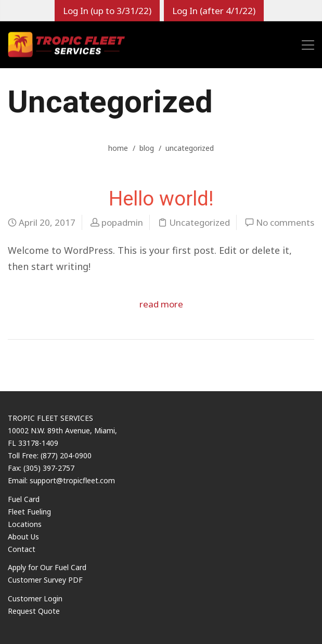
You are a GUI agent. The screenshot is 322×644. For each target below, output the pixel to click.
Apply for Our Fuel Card (47, 567)
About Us (23, 537)
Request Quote (34, 611)
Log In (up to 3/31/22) (107, 11)
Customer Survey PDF (45, 580)
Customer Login (35, 598)
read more (161, 304)
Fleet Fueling (29, 512)
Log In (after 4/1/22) (214, 11)
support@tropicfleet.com (72, 480)
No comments (285, 222)
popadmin (122, 222)
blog (147, 148)
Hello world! (161, 198)
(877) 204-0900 (66, 455)
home (118, 148)
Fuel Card (24, 499)
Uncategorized (199, 222)
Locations (25, 524)
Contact (22, 549)
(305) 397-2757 (49, 468)
